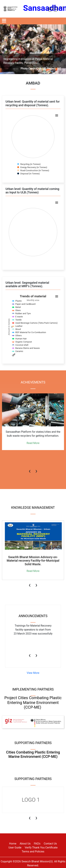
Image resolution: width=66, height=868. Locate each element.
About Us (25, 844)
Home (13, 844)
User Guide (15, 848)
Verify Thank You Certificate (41, 848)
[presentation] (30, 469)
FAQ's (37, 844)
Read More (33, 443)
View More (33, 673)
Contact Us (50, 844)
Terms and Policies (33, 852)
